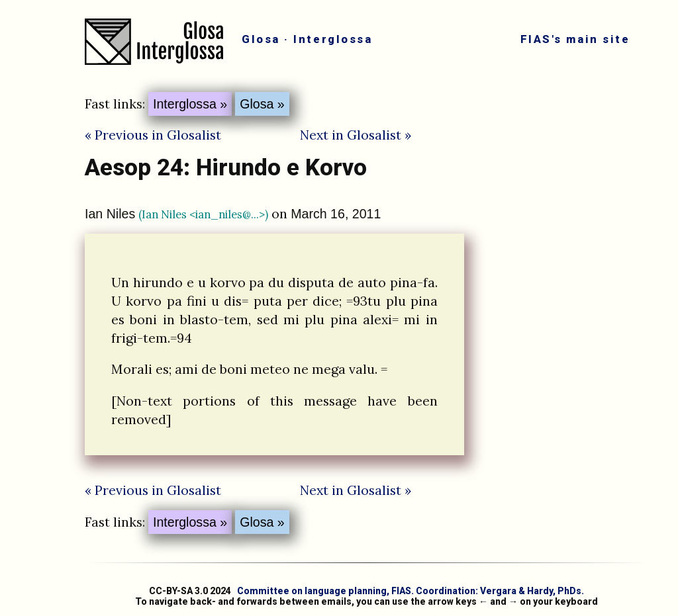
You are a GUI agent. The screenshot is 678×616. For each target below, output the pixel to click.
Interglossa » (190, 104)
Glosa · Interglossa (307, 39)
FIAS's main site (575, 39)
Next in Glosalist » (356, 135)
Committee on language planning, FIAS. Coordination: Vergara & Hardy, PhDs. (411, 591)
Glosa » (262, 104)
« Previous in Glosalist (153, 135)
